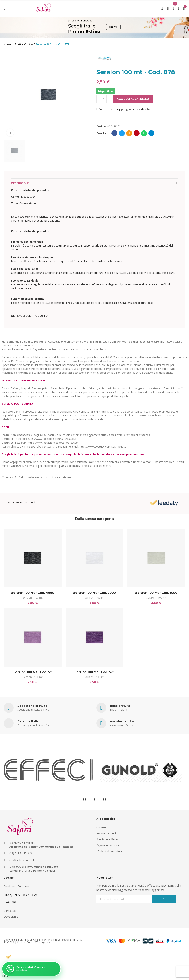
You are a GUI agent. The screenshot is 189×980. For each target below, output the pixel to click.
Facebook (115, 133)
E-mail (129, 133)
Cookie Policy (29, 896)
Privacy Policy (12, 896)
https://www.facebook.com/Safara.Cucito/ (53, 439)
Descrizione (20, 183)
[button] (81, 800)
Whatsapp (144, 133)
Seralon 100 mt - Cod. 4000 (33, 593)
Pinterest (137, 133)
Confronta (105, 109)
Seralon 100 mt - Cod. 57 (33, 672)
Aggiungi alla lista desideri (134, 109)
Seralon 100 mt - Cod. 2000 (94, 593)
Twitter (122, 133)
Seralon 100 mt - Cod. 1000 (156, 593)
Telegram (151, 133)
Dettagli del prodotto (29, 316)
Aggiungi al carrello (133, 99)
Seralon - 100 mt (33, 598)
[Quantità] (104, 99)
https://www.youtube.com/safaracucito (103, 447)
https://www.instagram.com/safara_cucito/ (53, 443)
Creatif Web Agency (38, 943)
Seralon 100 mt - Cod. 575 (94, 672)
